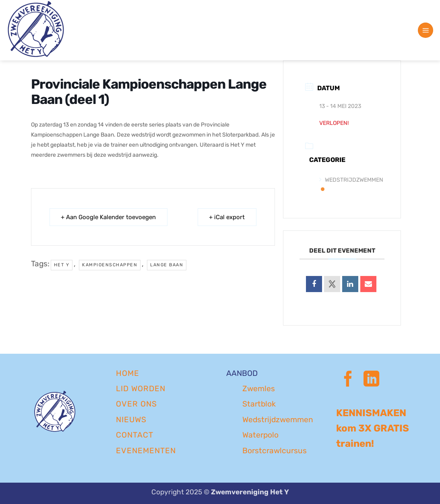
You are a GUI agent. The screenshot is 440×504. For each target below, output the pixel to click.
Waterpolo (260, 435)
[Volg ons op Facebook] (348, 380)
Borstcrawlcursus (275, 451)
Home (128, 373)
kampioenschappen (110, 265)
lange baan (167, 265)
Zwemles (259, 389)
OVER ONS (136, 404)
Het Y (62, 265)
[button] (426, 30)
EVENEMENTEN (146, 451)
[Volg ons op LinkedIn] (371, 380)
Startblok (259, 404)
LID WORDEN (141, 389)
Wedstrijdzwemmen (278, 420)
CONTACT (135, 435)
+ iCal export (227, 217)
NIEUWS (131, 420)
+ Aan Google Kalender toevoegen (109, 217)
